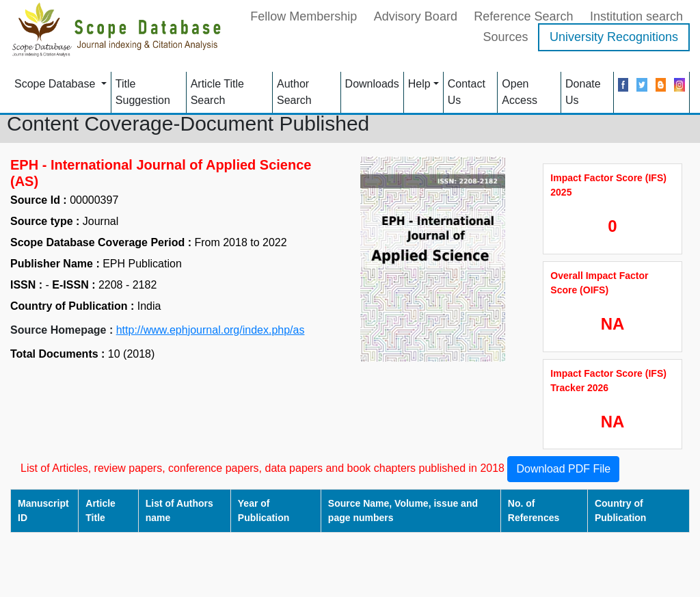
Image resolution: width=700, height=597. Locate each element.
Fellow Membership (304, 16)
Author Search (294, 92)
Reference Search (523, 16)
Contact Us (467, 92)
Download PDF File (563, 469)
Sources (505, 37)
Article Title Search (217, 92)
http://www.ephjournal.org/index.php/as (211, 330)
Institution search (636, 16)
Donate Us (583, 92)
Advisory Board (416, 16)
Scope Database (56, 84)
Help (419, 84)
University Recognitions (614, 37)
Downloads (372, 84)
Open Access (520, 92)
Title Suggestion (143, 92)
